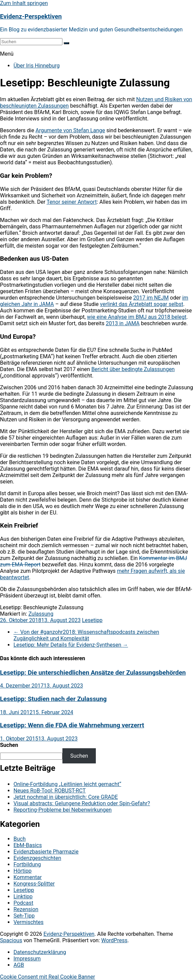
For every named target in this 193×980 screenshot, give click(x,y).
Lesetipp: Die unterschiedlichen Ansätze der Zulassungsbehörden (93, 673)
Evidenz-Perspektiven (31, 17)
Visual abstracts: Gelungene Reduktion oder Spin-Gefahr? (82, 803)
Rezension (26, 909)
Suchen (9, 745)
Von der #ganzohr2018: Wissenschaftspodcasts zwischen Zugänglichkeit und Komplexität (86, 635)
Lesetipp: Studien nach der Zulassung (53, 699)
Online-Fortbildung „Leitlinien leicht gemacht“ (67, 784)
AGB (19, 965)
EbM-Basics (28, 845)
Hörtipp (22, 871)
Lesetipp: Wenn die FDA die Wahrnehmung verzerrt (72, 725)
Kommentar (28, 877)
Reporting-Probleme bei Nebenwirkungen (63, 810)
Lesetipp (92, 620)
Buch (20, 839)
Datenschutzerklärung (40, 952)
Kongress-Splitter (34, 884)
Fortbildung (27, 864)
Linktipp (23, 897)
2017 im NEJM (151, 298)
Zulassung (41, 614)
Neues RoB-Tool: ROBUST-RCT (50, 791)
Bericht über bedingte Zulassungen (133, 369)
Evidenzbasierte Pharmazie (46, 852)
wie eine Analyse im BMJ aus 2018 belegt (137, 317)
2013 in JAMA (122, 323)
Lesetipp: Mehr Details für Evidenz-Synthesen (71, 645)
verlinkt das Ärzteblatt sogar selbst (142, 304)
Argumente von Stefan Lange (70, 130)
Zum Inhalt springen (24, 3)
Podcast (23, 903)
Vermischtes (29, 922)
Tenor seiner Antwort (72, 202)
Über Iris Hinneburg (37, 66)
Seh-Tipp (24, 916)
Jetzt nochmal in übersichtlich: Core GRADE (66, 797)
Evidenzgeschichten (37, 858)
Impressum (27, 959)
